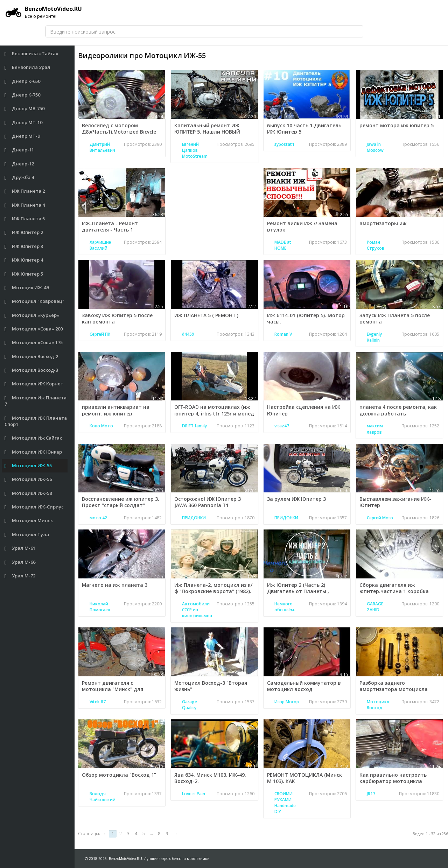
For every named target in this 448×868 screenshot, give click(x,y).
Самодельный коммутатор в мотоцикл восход (304, 686)
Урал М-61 (20, 548)
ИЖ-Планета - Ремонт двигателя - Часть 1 (110, 226)
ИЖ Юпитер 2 (24, 232)
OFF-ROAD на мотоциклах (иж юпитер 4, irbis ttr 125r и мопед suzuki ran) (214, 413)
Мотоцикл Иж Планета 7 (36, 401)
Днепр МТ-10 (24, 123)
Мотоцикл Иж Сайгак (33, 438)
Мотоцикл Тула (27, 535)
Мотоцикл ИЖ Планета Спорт (36, 421)
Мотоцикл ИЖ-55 (28, 466)
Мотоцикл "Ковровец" (35, 301)
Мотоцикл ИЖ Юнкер (33, 452)
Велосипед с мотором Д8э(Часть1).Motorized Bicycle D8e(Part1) (119, 132)
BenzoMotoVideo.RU (44, 12)
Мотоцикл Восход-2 (31, 357)
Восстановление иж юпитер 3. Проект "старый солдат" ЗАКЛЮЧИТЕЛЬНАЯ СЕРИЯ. (121, 505)
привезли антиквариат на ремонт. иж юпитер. (116, 410)
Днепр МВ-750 (25, 109)
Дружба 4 (19, 177)
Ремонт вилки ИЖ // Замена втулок (302, 226)
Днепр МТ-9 (22, 136)
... (151, 834)
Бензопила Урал (28, 67)
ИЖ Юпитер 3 (24, 246)
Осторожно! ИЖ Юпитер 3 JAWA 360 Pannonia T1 (208, 502)
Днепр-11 (19, 150)
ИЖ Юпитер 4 (24, 260)
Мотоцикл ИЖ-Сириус (34, 507)
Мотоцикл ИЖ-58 (28, 493)
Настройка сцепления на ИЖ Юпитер (304, 410)
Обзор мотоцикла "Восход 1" (119, 775)
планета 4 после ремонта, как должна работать (398, 410)
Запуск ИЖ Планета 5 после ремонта (395, 318)
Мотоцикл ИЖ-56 (28, 479)
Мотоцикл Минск (29, 521)
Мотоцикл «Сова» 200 (34, 329)
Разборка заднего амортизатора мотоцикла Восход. (394, 689)
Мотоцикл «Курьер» (32, 315)
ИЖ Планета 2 (25, 191)
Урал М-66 (20, 562)
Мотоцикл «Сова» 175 (34, 343)
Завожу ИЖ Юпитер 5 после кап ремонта (117, 318)
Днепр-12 (19, 164)
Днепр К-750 (23, 95)
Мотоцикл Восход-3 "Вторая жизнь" (211, 686)
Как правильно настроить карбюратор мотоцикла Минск (393, 781)
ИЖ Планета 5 (25, 219)
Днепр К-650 (23, 81)
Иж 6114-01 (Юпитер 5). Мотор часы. (306, 318)
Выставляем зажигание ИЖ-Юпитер (395, 502)
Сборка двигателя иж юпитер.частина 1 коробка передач (394, 591)
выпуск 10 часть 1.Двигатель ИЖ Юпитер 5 (304, 129)
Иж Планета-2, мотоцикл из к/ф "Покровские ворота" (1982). (213, 588)
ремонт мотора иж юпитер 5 (397, 125)
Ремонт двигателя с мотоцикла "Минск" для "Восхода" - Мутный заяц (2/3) (120, 689)
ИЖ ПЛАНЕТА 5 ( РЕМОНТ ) (207, 315)
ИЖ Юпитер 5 (24, 274)
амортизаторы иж (383, 223)
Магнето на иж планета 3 (115, 585)
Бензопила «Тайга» (32, 54)
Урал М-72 (20, 576)
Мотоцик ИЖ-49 (27, 288)
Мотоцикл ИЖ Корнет (34, 384)
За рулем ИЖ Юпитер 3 (296, 499)
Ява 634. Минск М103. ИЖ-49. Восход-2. (211, 778)
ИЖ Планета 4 (25, 205)
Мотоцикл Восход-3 (31, 370)
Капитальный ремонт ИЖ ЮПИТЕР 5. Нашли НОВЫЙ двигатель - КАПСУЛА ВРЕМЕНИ (214, 132)
